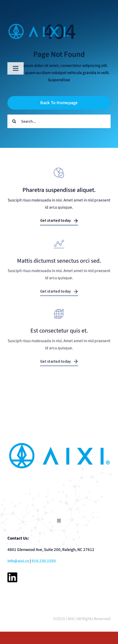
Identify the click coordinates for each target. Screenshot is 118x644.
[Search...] (59, 121)
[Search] (14, 121)
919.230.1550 (44, 561)
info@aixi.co (18, 561)
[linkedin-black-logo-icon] (12, 574)
